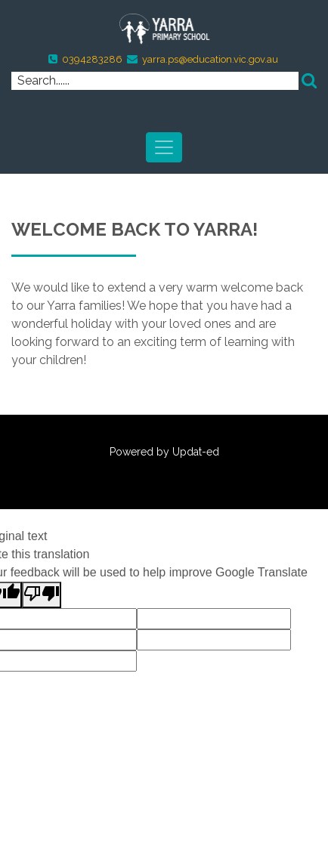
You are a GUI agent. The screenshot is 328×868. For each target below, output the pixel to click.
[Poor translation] (42, 595)
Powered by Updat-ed (164, 452)
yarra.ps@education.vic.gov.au (210, 59)
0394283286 (92, 59)
